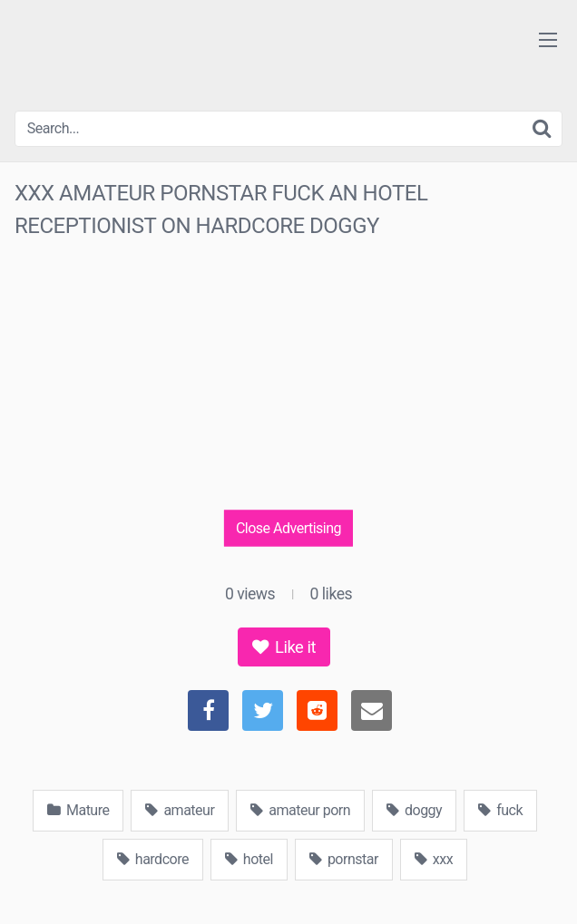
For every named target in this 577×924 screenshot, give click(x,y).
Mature (78, 810)
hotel (249, 859)
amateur (180, 810)
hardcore (153, 859)
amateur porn (300, 810)
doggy (414, 810)
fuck (500, 810)
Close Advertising (288, 528)
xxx (434, 859)
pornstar (344, 859)
